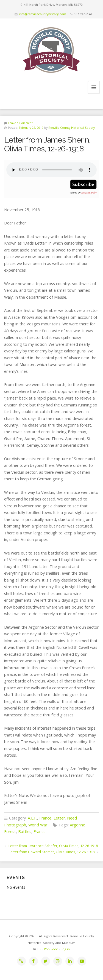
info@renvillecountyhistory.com (43, 14)
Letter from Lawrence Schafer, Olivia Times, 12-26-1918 (53, 846)
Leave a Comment (20, 123)
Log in (65, 949)
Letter (59, 818)
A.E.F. (32, 818)
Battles (25, 832)
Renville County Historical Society (72, 128)
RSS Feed (51, 949)
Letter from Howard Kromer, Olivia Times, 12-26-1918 (52, 852)
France (45, 818)
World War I (39, 825)
